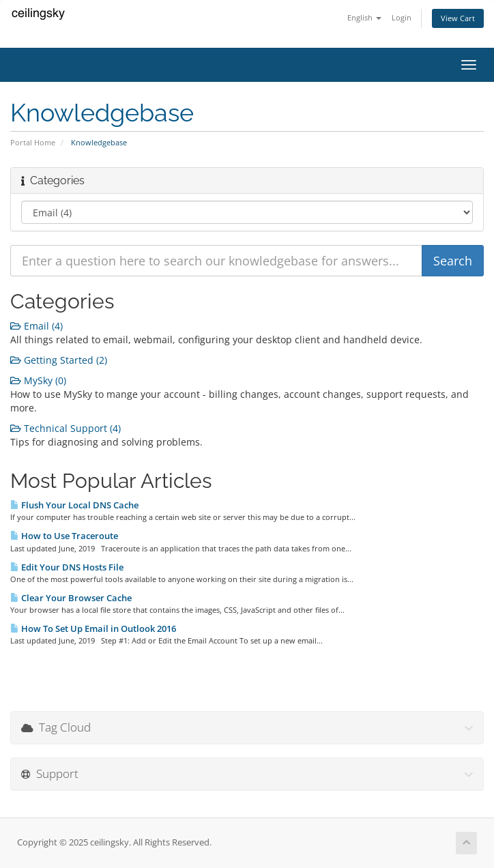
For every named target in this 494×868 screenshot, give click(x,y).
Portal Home (33, 142)
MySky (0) (38, 380)
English (364, 17)
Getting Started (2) (59, 360)
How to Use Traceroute (64, 536)
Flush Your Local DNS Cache (74, 505)
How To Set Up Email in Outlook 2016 (93, 628)
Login (402, 17)
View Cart (458, 18)
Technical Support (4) (66, 428)
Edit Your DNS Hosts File (67, 567)
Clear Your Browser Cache (71, 598)
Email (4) (37, 326)
